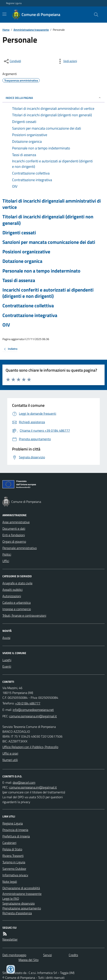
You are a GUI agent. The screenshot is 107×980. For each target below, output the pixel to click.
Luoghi (7, 660)
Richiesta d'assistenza (17, 913)
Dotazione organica (22, 261)
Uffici (6, 561)
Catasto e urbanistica (17, 603)
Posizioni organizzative (26, 252)
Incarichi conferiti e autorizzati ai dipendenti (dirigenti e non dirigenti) (48, 293)
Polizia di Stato (12, 849)
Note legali (10, 882)
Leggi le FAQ (11, 899)
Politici (7, 554)
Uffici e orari (10, 753)
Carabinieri (9, 843)
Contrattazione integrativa (30, 315)
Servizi (47, 955)
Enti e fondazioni (14, 535)
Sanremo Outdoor (14, 869)
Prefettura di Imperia (16, 836)
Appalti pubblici (12, 590)
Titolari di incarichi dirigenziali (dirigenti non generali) (48, 220)
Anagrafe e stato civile (17, 583)
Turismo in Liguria (14, 862)
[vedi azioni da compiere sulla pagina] (67, 61)
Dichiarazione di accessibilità (21, 888)
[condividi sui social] (12, 61)
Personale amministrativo (20, 548)
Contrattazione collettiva (28, 306)
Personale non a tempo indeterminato (41, 271)
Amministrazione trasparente (31, 30)
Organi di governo (14, 541)
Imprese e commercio (17, 609)
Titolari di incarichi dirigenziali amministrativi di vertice (52, 204)
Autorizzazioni (12, 596)
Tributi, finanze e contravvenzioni (24, 615)
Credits (73, 955)
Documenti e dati (14, 529)
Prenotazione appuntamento (22, 908)
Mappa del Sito (29, 960)
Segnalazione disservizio (19, 903)
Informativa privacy (15, 875)
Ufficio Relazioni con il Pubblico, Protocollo (30, 747)
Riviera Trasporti (13, 856)
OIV (6, 325)
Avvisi (6, 638)
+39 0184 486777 (28, 703)
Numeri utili (10, 760)
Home (6, 30)
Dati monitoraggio (14, 955)
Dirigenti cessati (19, 233)
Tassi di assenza (19, 280)
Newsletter (10, 939)
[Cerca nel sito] (95, 15)
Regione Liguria (14, 3)
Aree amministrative (16, 522)
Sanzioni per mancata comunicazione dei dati (49, 242)
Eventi (7, 666)
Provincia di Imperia (15, 830)
